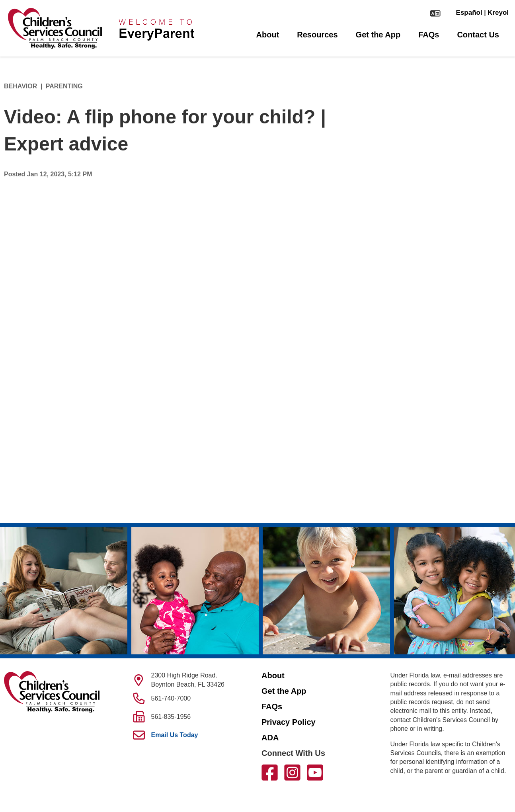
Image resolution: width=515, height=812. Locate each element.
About (268, 35)
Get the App (378, 35)
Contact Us (478, 35)
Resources (317, 35)
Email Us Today (175, 735)
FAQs (429, 35)
